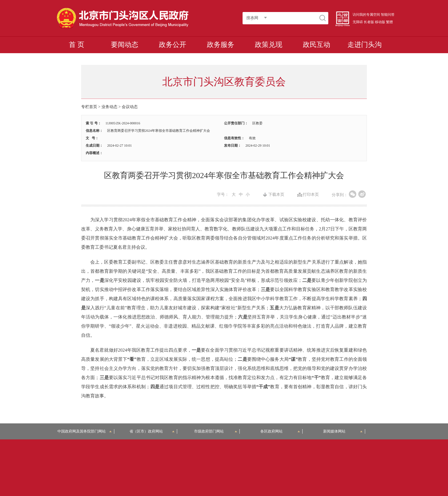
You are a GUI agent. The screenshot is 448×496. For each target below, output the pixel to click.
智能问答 (388, 15)
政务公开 (173, 45)
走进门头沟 (365, 45)
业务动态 (109, 107)
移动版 (380, 22)
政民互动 (317, 45)
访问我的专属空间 (366, 15)
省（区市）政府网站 (152, 431)
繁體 (389, 22)
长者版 (369, 22)
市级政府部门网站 (216, 431)
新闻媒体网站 (343, 431)
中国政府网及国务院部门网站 (85, 431)
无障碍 (358, 22)
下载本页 (276, 195)
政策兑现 (269, 45)
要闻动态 (125, 45)
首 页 (77, 45)
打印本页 (311, 195)
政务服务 (221, 45)
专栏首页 (89, 107)
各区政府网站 (280, 431)
